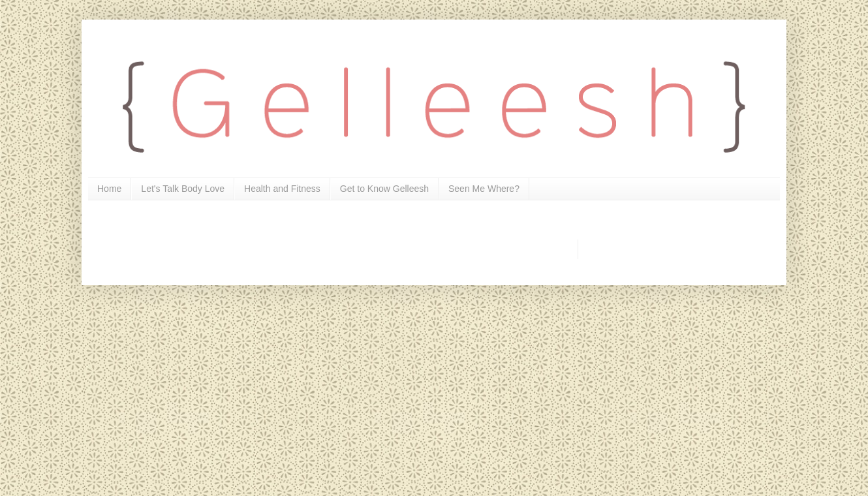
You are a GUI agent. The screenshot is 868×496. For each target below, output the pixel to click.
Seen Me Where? (484, 189)
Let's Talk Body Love (183, 189)
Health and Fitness (282, 189)
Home (109, 189)
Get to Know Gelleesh (384, 189)
